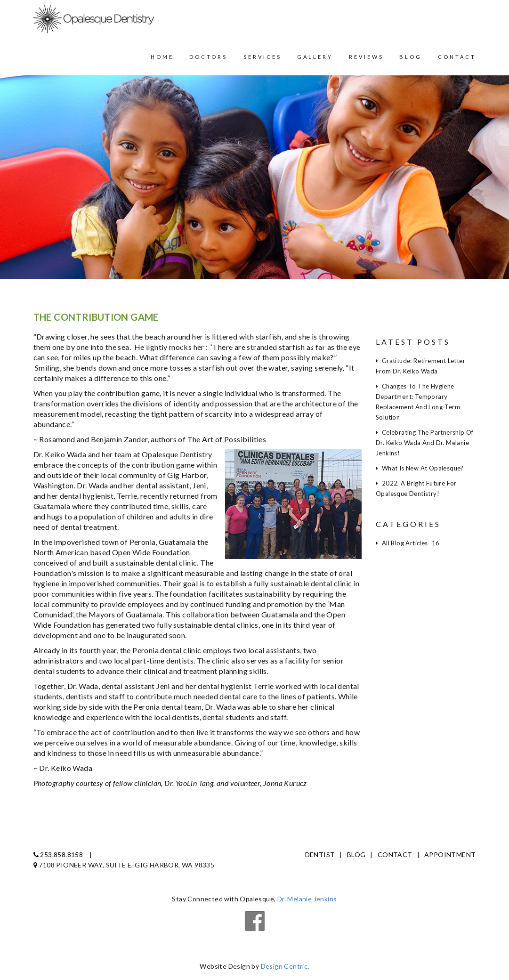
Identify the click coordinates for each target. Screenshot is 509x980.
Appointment (450, 854)
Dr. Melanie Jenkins (307, 899)
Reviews (366, 57)
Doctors (208, 57)
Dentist (320, 854)
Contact (457, 57)
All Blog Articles (408, 543)
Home (162, 57)
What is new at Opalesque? (420, 468)
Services (263, 57)
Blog (411, 57)
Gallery (315, 57)
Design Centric (284, 966)
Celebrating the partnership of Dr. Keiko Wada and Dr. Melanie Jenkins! (425, 443)
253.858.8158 (58, 854)
